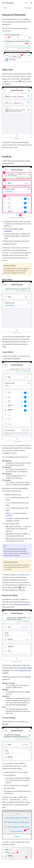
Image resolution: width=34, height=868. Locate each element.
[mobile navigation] (31, 3)
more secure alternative (21, 604)
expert (21, 229)
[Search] (26, 3)
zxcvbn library (10, 271)
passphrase (8, 231)
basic (16, 229)
